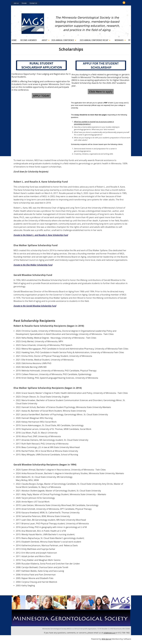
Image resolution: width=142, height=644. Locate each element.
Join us (16, 3)
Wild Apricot (107, 639)
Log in (128, 2)
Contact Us (33, 3)
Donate (24, 3)
